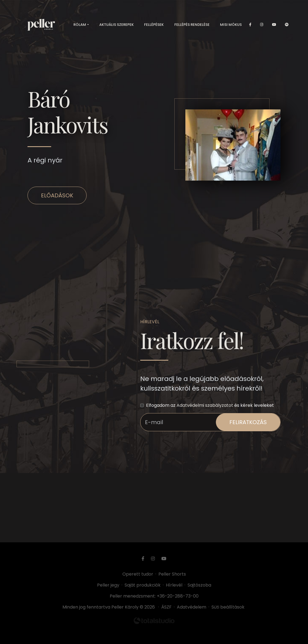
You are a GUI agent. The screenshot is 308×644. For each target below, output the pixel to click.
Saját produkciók (143, 585)
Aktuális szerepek (116, 25)
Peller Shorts (172, 574)
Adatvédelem (192, 607)
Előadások (57, 195)
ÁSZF (167, 607)
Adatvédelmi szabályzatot (205, 405)
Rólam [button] (80, 25)
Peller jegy (108, 585)
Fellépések (154, 25)
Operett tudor (138, 574)
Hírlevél (174, 585)
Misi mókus (231, 25)
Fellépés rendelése (192, 25)
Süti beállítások (228, 607)
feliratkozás (248, 422)
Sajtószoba (199, 585)
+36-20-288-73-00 (178, 596)
